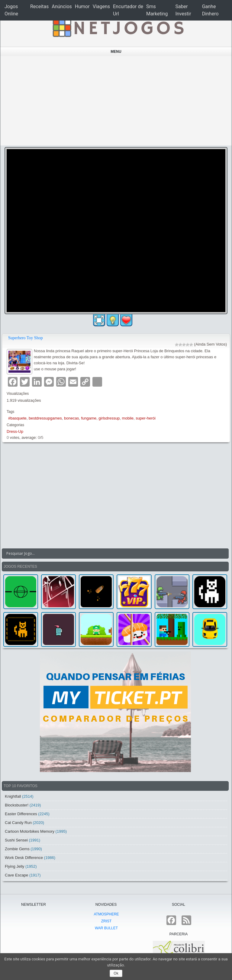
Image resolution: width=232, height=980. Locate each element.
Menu (116, 52)
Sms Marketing (157, 10)
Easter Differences (21, 814)
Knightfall (13, 796)
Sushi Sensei (16, 840)
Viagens (101, 6)
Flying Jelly (14, 866)
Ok (116, 973)
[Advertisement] (116, 101)
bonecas (71, 418)
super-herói (146, 418)
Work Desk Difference (24, 858)
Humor (82, 6)
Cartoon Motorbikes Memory (30, 831)
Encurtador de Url (128, 10)
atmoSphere (106, 914)
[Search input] (112, 554)
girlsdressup (109, 418)
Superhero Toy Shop (26, 338)
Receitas (39, 6)
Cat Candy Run (18, 823)
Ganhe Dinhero (210, 10)
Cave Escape (16, 875)
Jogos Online (11, 10)
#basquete (17, 418)
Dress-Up (15, 431)
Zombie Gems (17, 849)
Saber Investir (183, 10)
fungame (89, 418)
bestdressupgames (45, 418)
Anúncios (62, 6)
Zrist (106, 921)
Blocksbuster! (17, 805)
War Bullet (106, 928)
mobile (128, 418)
